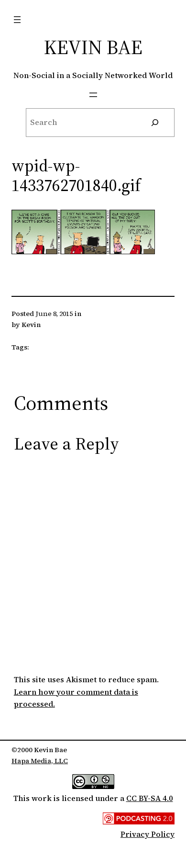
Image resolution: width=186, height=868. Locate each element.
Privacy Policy (148, 834)
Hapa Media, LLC (40, 761)
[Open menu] (17, 20)
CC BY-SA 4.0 (150, 798)
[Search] (155, 123)
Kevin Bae (93, 47)
